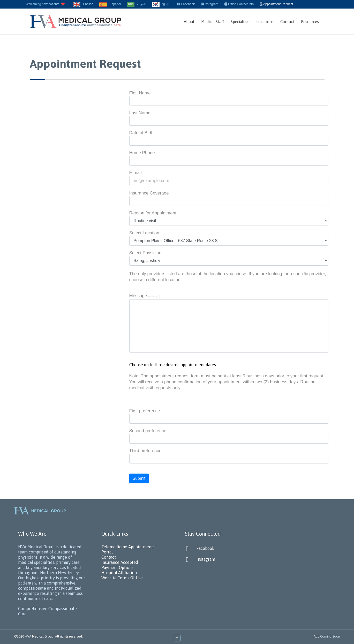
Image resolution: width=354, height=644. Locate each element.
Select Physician (145, 253)
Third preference (145, 451)
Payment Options (117, 567)
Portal (107, 552)
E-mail (135, 173)
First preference (145, 411)
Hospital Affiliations (120, 573)
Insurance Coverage (149, 193)
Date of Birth (142, 133)
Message (145, 296)
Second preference (148, 431)
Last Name (140, 113)
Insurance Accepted (120, 562)
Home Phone (142, 153)
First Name (140, 93)
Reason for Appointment (153, 213)
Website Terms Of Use (122, 578)
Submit (139, 478)
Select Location (144, 233)
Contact (109, 557)
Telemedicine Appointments (128, 547)
